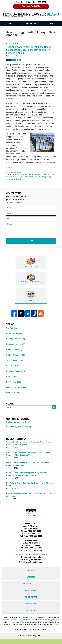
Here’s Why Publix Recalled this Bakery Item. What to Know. (30, 487)
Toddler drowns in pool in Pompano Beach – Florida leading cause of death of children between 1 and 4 (30, 50)
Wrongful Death (15, 334)
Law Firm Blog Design (30, 641)
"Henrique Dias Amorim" (20, 174)
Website (31, 581)
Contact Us (31, 23)
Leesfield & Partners (17, 389)
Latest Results (31, 263)
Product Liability (15, 351)
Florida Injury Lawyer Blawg (31, 15)
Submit (31, 241)
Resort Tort (13, 367)
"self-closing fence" (35, 177)
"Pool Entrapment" (12, 177)
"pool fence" (24, 177)
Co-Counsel (31, 279)
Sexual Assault (15, 362)
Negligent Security (16, 373)
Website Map (31, 601)
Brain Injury (17, 172)
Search (54, 410)
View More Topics (14, 395)
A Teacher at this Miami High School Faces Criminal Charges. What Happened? (29, 456)
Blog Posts (31, 615)
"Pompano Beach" (36, 174)
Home (10, 23)
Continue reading (12, 167)
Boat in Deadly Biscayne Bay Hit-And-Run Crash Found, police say (28, 498)
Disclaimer (31, 595)
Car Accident (14, 329)
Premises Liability (16, 345)
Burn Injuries (14, 378)
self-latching (24, 179)
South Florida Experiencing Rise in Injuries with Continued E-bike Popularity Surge (28, 477)
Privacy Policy (31, 588)
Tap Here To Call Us (31, 6)
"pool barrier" (47, 174)
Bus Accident (14, 384)
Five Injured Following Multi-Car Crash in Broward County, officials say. (29, 467)
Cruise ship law (31, 296)
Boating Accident (16, 340)
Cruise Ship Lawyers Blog (18, 424)
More (52, 23)
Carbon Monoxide (16, 356)
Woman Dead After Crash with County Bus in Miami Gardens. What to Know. (29, 446)
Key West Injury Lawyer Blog (19, 429)
